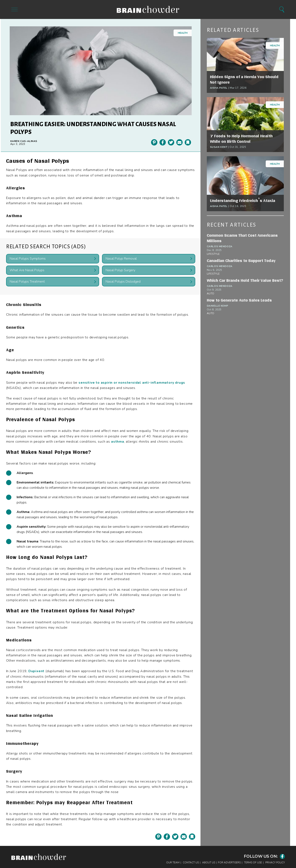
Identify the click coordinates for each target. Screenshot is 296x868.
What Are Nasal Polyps (27, 270)
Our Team (173, 863)
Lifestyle (213, 254)
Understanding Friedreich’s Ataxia (243, 200)
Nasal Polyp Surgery (120, 270)
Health (183, 33)
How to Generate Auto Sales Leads (239, 300)
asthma (118, 442)
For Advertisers (229, 863)
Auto (211, 294)
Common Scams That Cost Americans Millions (242, 238)
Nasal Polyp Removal (121, 259)
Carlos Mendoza (220, 246)
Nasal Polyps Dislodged (123, 282)
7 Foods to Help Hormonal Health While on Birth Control (241, 139)
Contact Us (191, 863)
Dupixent (36, 671)
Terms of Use (253, 863)
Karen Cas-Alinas (24, 141)
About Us (209, 863)
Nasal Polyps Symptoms (28, 259)
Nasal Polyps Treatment (27, 282)
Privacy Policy (275, 863)
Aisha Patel (219, 88)
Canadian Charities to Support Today (241, 260)
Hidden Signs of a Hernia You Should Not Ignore (244, 79)
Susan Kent (219, 147)
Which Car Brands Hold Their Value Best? (245, 280)
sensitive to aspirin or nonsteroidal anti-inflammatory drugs (132, 383)
